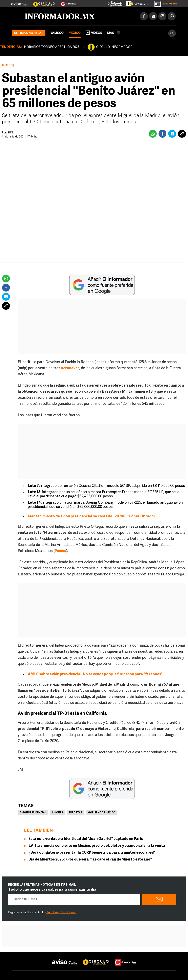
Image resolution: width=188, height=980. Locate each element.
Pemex (60, 551)
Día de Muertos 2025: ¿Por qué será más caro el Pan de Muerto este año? (90, 860)
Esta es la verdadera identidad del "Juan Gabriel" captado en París (86, 839)
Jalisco (57, 33)
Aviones (57, 813)
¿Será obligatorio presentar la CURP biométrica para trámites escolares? (92, 853)
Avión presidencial (33, 813)
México (75, 33)
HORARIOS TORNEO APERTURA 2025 (52, 47)
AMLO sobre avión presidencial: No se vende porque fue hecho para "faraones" (95, 674)
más (114, 33)
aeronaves (70, 368)
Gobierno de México (102, 813)
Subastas (76, 813)
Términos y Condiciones (61, 913)
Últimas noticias (29, 33)
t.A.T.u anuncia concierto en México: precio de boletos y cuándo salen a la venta (97, 846)
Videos (94, 33)
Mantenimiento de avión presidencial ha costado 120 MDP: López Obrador (92, 516)
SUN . (11, 133)
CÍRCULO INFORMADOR (114, 47)
